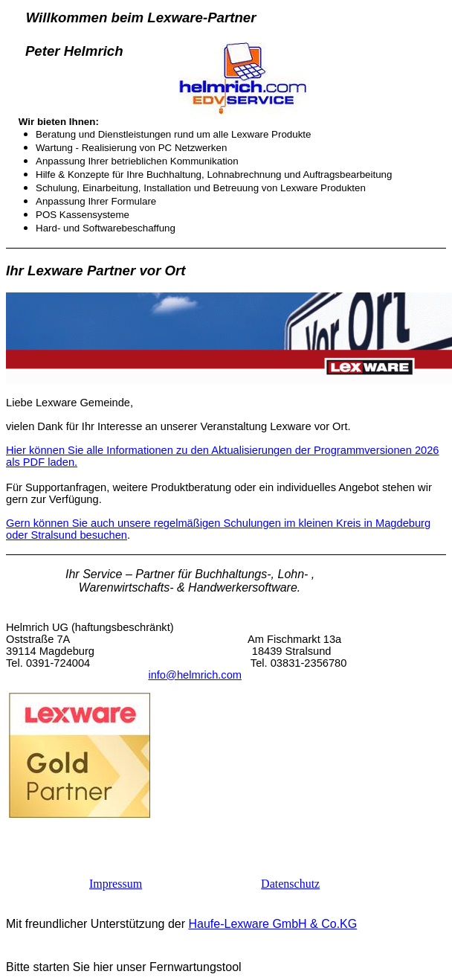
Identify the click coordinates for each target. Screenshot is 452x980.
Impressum (116, 884)
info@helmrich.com (195, 675)
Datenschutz (290, 884)
